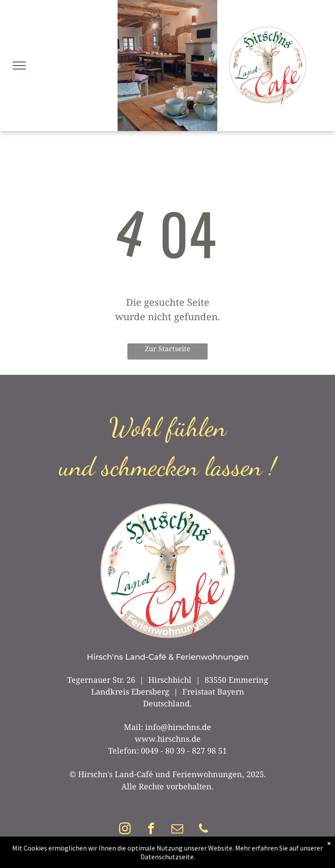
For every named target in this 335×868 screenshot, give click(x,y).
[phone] (204, 830)
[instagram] (125, 830)
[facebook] (151, 830)
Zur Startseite (168, 349)
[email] (178, 830)
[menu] (19, 66)
